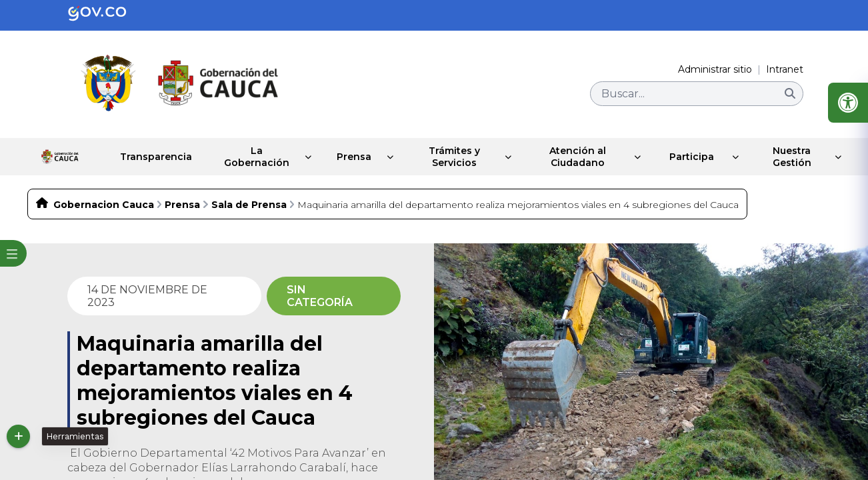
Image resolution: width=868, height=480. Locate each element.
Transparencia (133, 157)
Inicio (48, 157)
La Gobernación (238, 157)
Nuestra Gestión (791, 157)
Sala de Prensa (249, 205)
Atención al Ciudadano (573, 157)
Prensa (341, 157)
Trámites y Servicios (446, 157)
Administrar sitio (715, 69)
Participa (688, 157)
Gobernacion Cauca (104, 205)
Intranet (785, 69)
